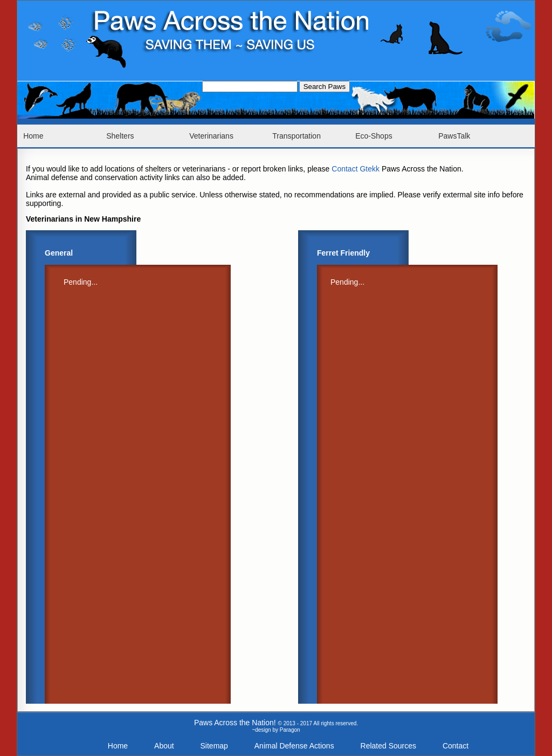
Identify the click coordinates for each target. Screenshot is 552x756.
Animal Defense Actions (294, 746)
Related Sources (389, 746)
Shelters (120, 136)
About (164, 746)
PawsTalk (454, 136)
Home (33, 136)
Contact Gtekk (356, 169)
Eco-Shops (374, 136)
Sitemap (214, 746)
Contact (456, 746)
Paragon (290, 730)
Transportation (296, 136)
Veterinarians (211, 136)
